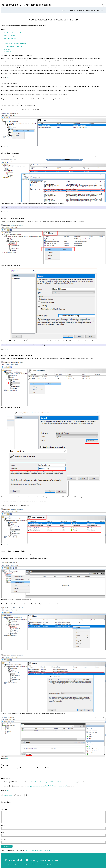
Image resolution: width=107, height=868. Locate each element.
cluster (8, 800)
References (7, 52)
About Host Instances (10, 38)
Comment (5, 809)
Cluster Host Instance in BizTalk (13, 46)
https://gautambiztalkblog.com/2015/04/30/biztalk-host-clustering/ (47, 786)
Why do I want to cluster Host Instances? (16, 33)
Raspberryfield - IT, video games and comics (26, 5)
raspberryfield (8, 795)
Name (3, 826)
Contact (100, 10)
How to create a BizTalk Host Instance (15, 44)
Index (8, 77)
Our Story (90, 10)
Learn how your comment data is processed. (37, 851)
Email (3, 832)
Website (4, 839)
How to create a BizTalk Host (12, 41)
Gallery (79, 10)
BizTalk (3, 800)
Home (63, 10)
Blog (71, 10)
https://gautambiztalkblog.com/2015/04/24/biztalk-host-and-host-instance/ (54, 782)
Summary (7, 49)
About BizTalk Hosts (10, 36)
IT (28, 795)
